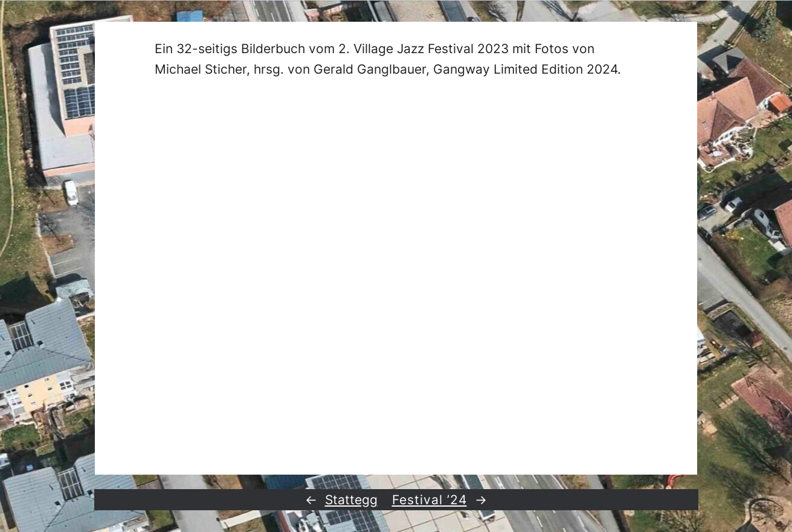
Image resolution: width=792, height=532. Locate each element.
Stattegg (351, 499)
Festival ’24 (430, 499)
